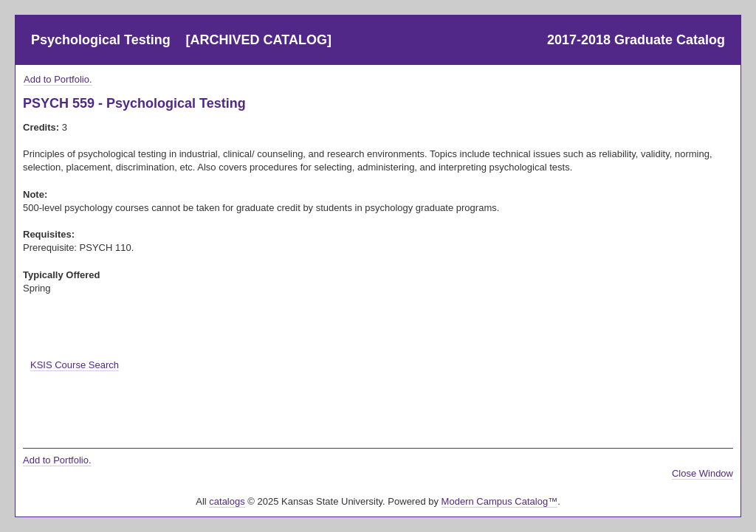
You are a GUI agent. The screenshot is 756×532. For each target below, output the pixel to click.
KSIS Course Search (75, 365)
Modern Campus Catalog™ (500, 501)
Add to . (58, 79)
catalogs (227, 501)
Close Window (702, 473)
